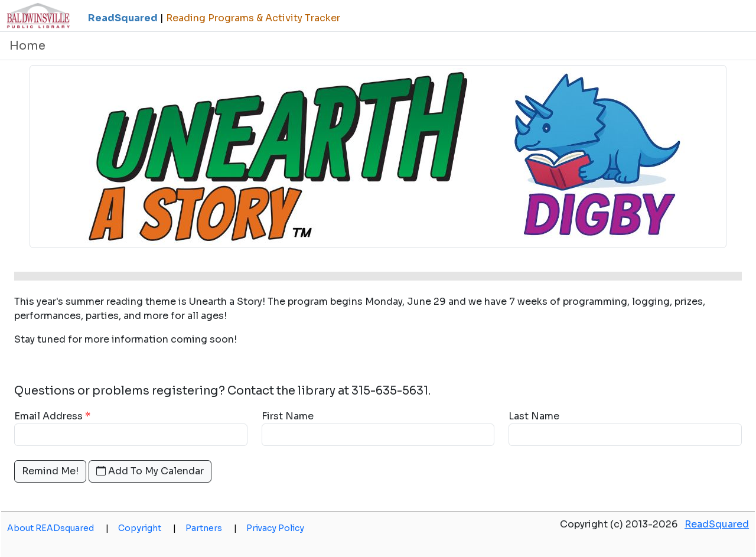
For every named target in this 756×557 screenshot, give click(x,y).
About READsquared (58, 528)
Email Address (48, 416)
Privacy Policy (275, 528)
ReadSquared (717, 524)
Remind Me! (50, 471)
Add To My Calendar (150, 471)
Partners (211, 528)
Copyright (147, 528)
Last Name (534, 416)
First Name (288, 416)
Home (27, 46)
